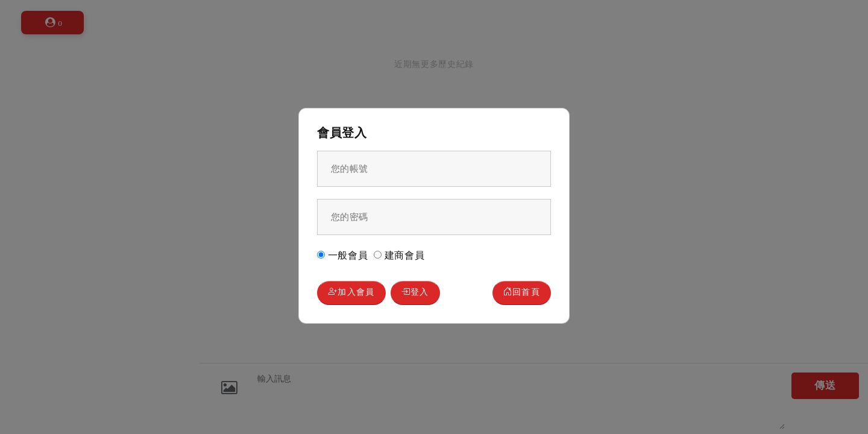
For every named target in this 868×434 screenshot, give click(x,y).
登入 (424, 293)
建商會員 (399, 255)
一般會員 (343, 255)
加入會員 (354, 293)
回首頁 (519, 293)
